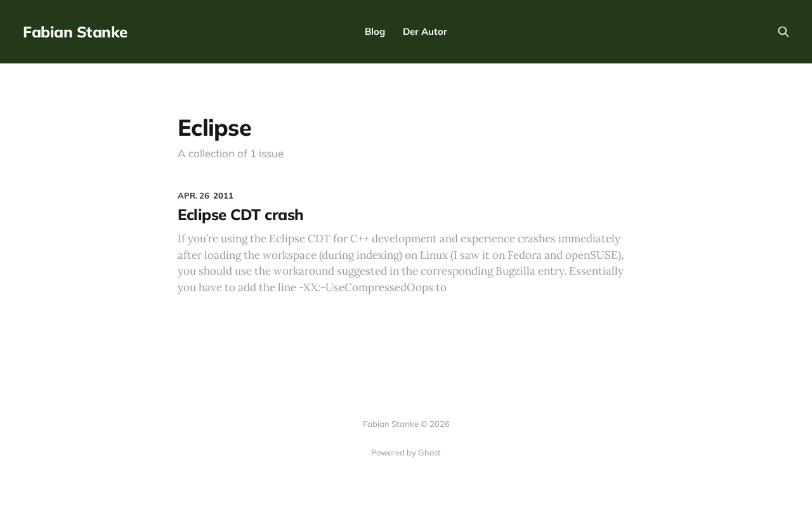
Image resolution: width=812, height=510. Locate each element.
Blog (375, 31)
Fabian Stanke (75, 32)
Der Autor (425, 31)
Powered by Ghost (406, 452)
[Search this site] (783, 32)
